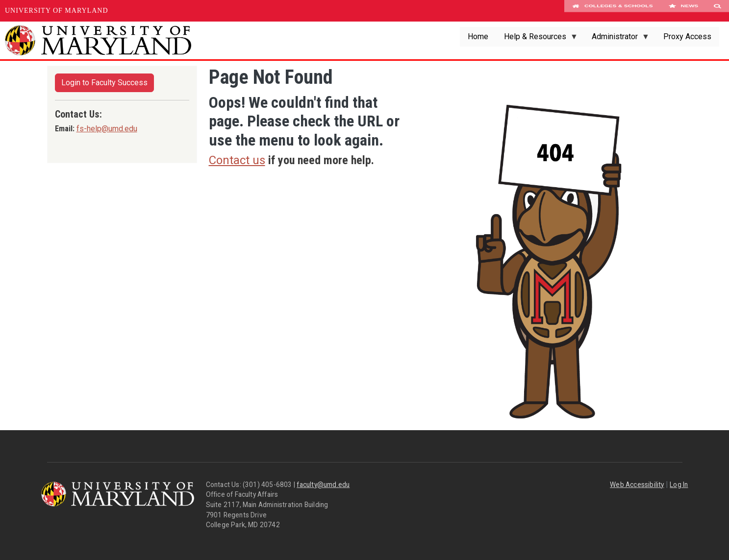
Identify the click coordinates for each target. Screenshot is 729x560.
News (683, 11)
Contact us (237, 160)
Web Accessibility (637, 485)
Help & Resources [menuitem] (537, 39)
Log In (679, 485)
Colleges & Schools (613, 11)
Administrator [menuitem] (617, 39)
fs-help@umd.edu (107, 129)
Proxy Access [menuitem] (687, 37)
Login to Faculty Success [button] (104, 83)
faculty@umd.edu (323, 485)
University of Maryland (57, 11)
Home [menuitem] (478, 37)
